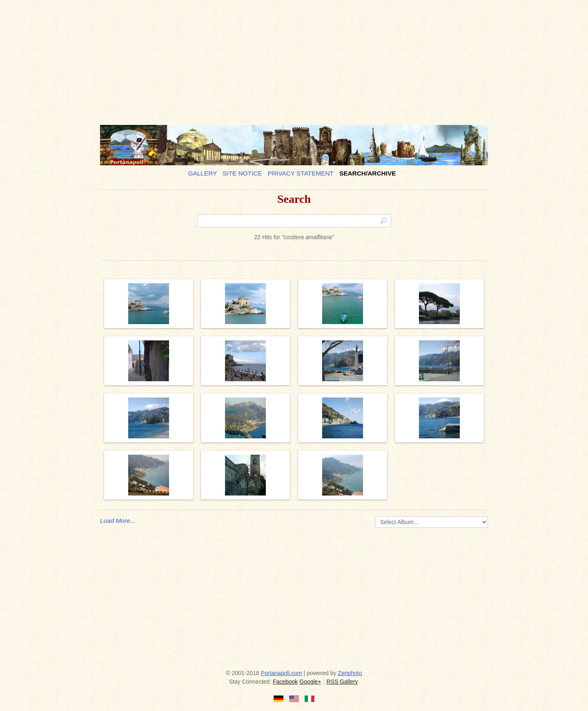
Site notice (242, 173)
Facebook (285, 682)
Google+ (310, 682)
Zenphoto (350, 673)
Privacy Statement (301, 173)
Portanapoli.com (282, 673)
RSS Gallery (342, 682)
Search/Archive (368, 173)
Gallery (203, 173)
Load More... (118, 521)
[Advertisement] (294, 59)
